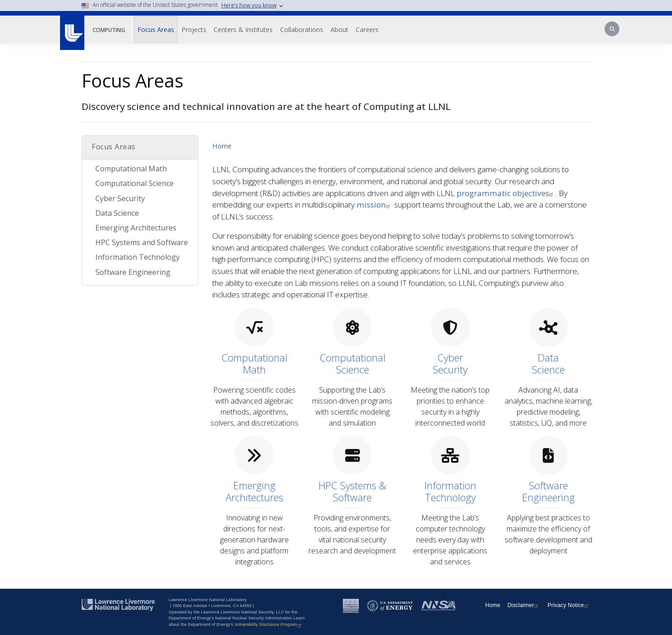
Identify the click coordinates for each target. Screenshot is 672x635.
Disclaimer (524, 605)
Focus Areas (156, 30)
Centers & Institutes (243, 30)
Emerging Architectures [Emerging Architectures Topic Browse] (136, 228)
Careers (367, 30)
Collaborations (302, 30)
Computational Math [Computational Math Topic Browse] (131, 169)
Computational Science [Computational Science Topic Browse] (135, 183)
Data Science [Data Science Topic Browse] (117, 213)
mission (375, 205)
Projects (194, 30)
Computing (109, 30)
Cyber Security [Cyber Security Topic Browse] (120, 198)
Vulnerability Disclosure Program (269, 624)
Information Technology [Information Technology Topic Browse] (138, 257)
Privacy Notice (569, 605)
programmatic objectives (506, 193)
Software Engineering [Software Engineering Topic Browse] (133, 272)
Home (222, 146)
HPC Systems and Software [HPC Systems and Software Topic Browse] (142, 242)
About (339, 30)
